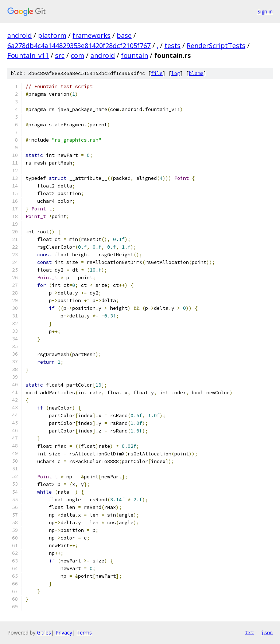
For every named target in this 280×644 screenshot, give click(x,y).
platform (52, 35)
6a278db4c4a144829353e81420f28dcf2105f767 (79, 46)
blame (196, 73)
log (176, 73)
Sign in (265, 11)
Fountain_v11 (28, 55)
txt (249, 632)
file (157, 73)
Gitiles (44, 633)
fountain (135, 55)
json (267, 632)
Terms (84, 633)
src (60, 55)
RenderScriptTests (216, 46)
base (124, 35)
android (20, 35)
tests (172, 46)
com (77, 55)
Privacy (64, 633)
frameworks (92, 35)
